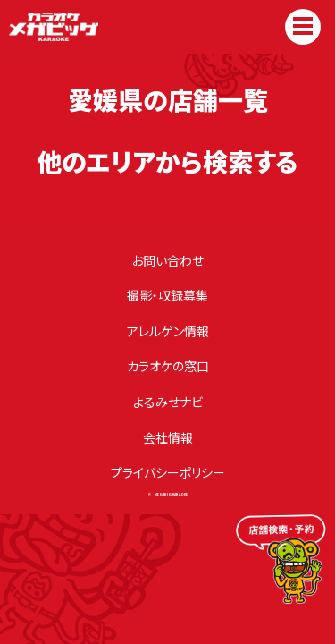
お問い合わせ (167, 260)
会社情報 (168, 437)
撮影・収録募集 (167, 295)
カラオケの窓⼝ (168, 366)
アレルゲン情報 (168, 331)
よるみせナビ (168, 402)
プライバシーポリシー (168, 472)
